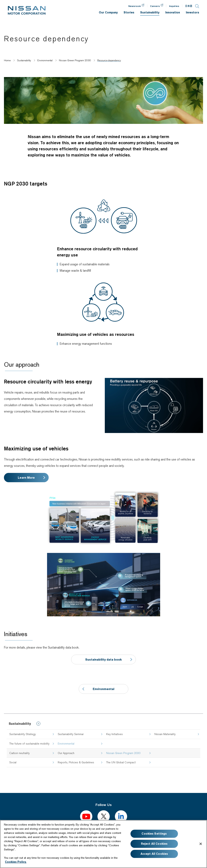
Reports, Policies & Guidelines (76, 762)
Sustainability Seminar (71, 734)
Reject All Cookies (154, 844)
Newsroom (135, 6)
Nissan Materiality (165, 734)
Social (13, 762)
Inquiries (174, 6)
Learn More (26, 478)
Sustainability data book (103, 659)
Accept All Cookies (154, 854)
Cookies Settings (154, 834)
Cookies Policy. (16, 862)
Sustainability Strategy (23, 734)
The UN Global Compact (121, 762)
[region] (103, 844)
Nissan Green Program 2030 (123, 753)
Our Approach (66, 753)
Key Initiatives (114, 734)
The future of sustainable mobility (29, 744)
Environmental (103, 689)
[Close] (201, 844)
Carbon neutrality (19, 753)
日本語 (189, 6)
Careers (155, 6)
